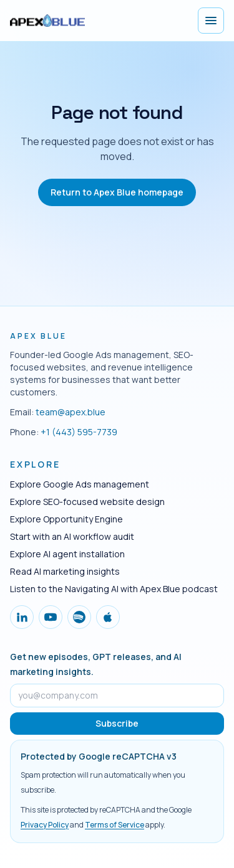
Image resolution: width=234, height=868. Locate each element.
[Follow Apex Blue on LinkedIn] (22, 617)
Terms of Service (115, 825)
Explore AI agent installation (67, 554)
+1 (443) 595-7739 (79, 432)
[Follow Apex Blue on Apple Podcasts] (108, 617)
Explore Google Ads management (80, 484)
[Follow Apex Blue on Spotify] (79, 617)
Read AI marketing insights (65, 571)
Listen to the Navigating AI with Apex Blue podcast (114, 589)
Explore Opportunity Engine (66, 519)
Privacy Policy (45, 825)
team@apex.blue (71, 412)
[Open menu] (211, 21)
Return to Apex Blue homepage (117, 192)
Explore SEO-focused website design (87, 502)
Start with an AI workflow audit (72, 536)
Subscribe (117, 723)
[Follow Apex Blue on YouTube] (51, 617)
